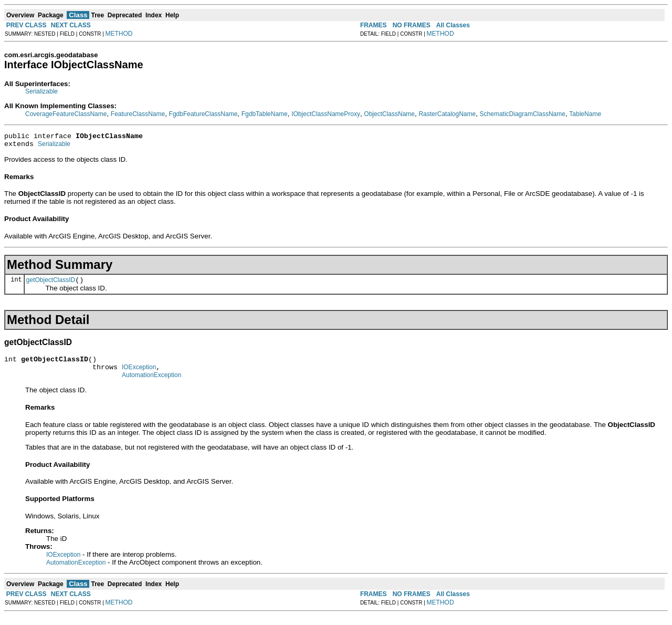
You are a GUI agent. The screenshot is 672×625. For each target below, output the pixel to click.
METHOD (119, 34)
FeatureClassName (138, 114)
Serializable (41, 91)
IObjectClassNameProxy (326, 114)
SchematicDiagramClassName (523, 114)
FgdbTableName (265, 114)
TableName (585, 114)
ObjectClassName (389, 114)
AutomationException (151, 384)
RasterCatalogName (447, 114)
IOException (139, 375)
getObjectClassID (51, 285)
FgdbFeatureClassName (203, 114)
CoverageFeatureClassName (66, 114)
